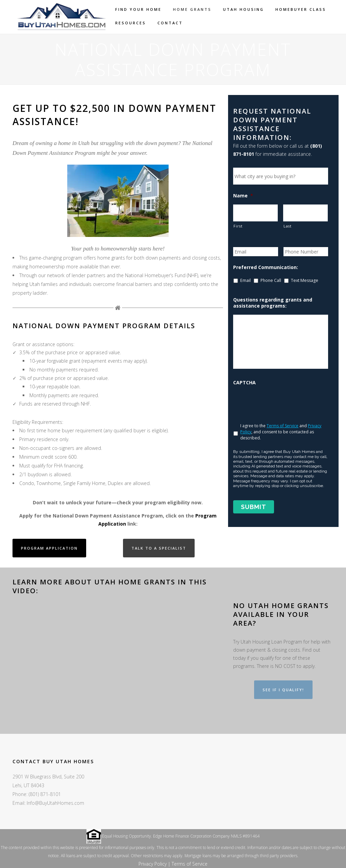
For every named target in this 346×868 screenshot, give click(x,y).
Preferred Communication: (266, 267)
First (238, 226)
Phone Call (271, 280)
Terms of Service (282, 426)
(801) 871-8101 (45, 794)
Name (243, 196)
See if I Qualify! (283, 690)
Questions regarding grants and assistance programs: (273, 303)
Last (288, 226)
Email (245, 280)
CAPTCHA (244, 383)
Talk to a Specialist (159, 548)
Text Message (305, 280)
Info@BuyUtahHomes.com (55, 803)
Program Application (49, 548)
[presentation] (285, 403)
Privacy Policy (153, 864)
